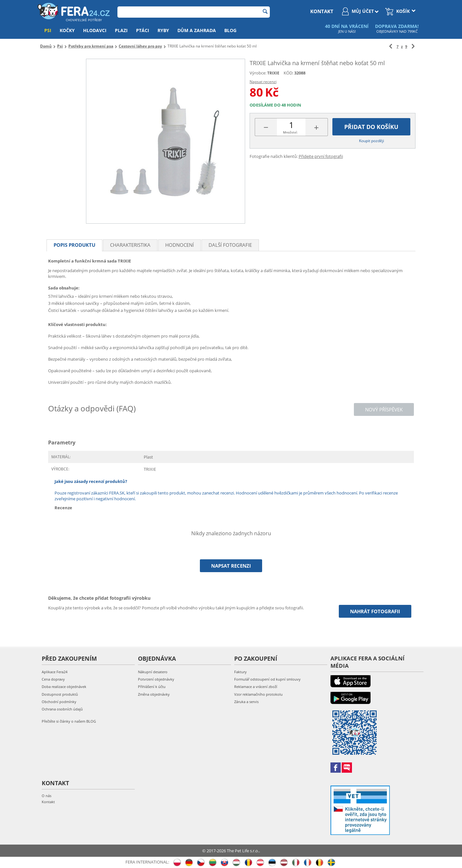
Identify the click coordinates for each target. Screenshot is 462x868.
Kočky (67, 30)
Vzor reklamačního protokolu (258, 694)
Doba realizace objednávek (64, 687)
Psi (48, 30)
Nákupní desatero (153, 672)
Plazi (121, 30)
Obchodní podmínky (59, 702)
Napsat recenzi (263, 82)
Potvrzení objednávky (156, 679)
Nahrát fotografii (375, 611)
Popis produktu (74, 245)
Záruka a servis (246, 702)
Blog (230, 30)
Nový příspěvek (384, 409)
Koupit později (372, 141)
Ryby (163, 30)
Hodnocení (180, 245)
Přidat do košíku (371, 127)
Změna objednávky (154, 694)
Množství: (290, 132)
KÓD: (288, 73)
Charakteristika (130, 245)
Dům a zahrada (197, 30)
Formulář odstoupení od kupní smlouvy (267, 679)
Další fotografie (230, 245)
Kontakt (48, 802)
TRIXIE (273, 73)
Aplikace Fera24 (55, 672)
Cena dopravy (53, 679)
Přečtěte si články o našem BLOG (69, 721)
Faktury (240, 672)
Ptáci (143, 30)
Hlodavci (95, 30)
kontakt (322, 11)
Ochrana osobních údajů (62, 709)
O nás (47, 796)
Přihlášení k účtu (152, 687)
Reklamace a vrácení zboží (256, 687)
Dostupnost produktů (60, 694)
